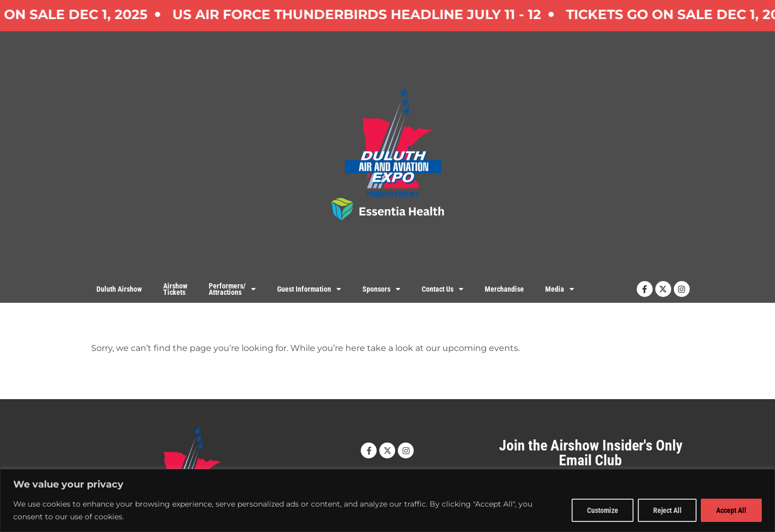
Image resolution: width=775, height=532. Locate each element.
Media (560, 289)
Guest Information (309, 289)
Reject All (667, 510)
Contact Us (443, 289)
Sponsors (381, 289)
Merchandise (504, 289)
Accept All (731, 510)
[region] (387, 501)
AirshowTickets (175, 289)
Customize (602, 510)
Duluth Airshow (119, 289)
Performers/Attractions (232, 289)
